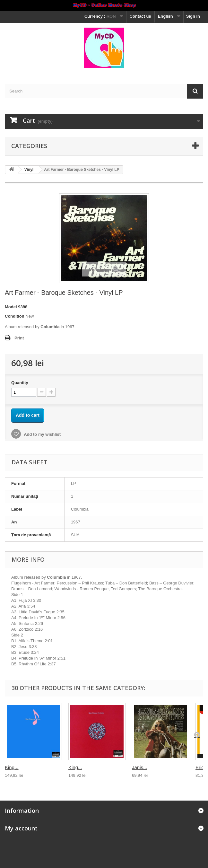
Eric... (202, 767)
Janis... (140, 767)
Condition (15, 316)
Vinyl (29, 170)
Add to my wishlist (42, 434)
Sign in (193, 16)
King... (12, 767)
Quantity (20, 383)
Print (19, 338)
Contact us (140, 16)
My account (21, 828)
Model (11, 307)
